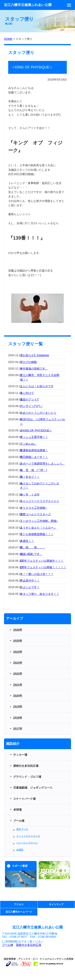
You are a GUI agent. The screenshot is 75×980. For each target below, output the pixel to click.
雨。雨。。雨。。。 (33, 547)
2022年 (18, 674)
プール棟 (8, 945)
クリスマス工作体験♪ (33, 508)
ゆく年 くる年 (30, 494)
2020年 (18, 696)
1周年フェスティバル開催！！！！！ (43, 567)
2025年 (18, 641)
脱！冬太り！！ (30, 477)
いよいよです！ (30, 587)
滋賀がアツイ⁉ (29, 399)
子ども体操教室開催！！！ (37, 534)
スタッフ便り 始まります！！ (40, 594)
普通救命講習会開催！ (34, 450)
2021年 (18, 685)
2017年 (18, 729)
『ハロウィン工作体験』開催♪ (39, 521)
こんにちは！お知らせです (37, 386)
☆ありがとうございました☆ (38, 413)
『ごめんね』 (28, 444)
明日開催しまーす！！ (34, 457)
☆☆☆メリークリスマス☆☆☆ (40, 501)
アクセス (19, 904)
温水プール (22, 829)
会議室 (20, 850)
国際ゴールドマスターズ (35, 514)
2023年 (18, 663)
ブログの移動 (28, 362)
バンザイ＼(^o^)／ (31, 406)
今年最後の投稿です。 (34, 369)
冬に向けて (27, 393)
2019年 (18, 706)
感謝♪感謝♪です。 (31, 554)
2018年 (18, 718)
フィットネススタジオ (28, 836)
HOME (8, 39)
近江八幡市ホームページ (19, 912)
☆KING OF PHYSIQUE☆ (36, 430)
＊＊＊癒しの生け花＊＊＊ (37, 574)
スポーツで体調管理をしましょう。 (42, 464)
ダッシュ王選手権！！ (34, 437)
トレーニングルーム (27, 843)
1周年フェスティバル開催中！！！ (42, 561)
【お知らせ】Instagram (35, 355)
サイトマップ (56, 904)
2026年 (18, 630)
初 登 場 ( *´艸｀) (33, 470)
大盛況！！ (27, 541)
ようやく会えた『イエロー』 (38, 528)
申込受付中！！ (30, 581)
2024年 (18, 652)
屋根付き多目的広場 (29, 945)
